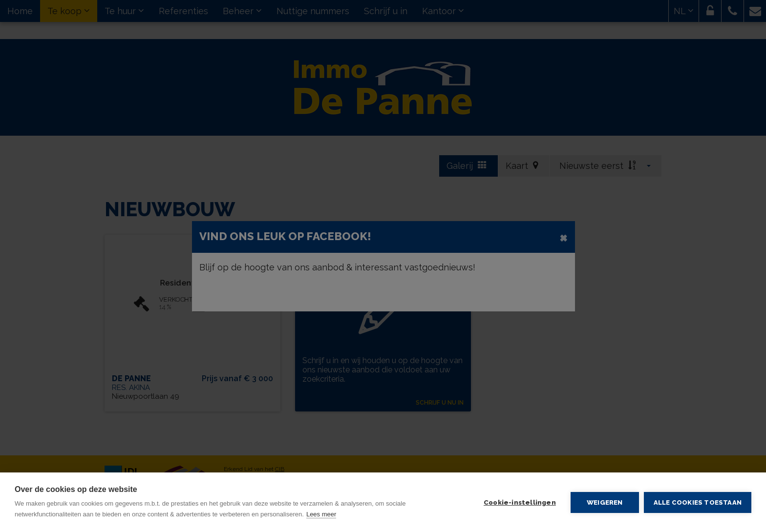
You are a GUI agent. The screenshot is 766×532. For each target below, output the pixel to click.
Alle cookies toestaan (698, 502)
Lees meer (321, 514)
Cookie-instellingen (520, 502)
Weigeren (605, 502)
